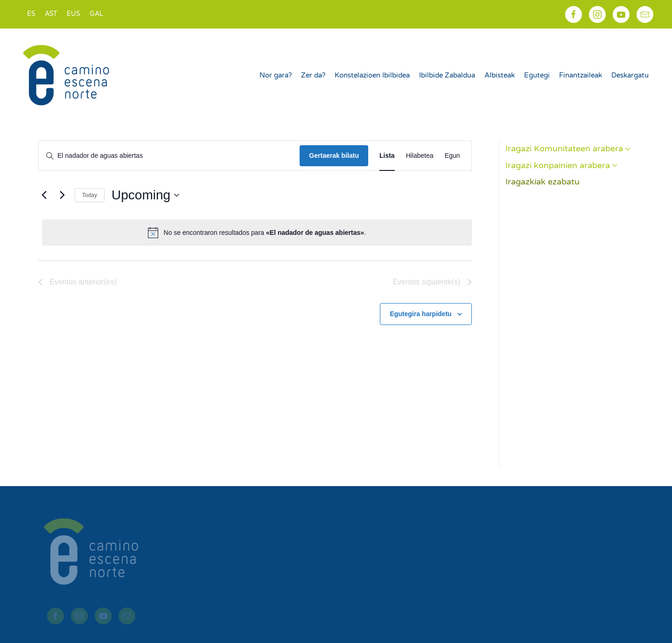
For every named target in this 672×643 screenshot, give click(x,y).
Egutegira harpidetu (420, 314)
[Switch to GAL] (96, 14)
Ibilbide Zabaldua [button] (447, 75)
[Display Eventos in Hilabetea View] (420, 156)
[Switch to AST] (51, 14)
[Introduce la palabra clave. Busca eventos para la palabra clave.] (169, 156)
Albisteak (500, 75)
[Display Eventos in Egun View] (452, 156)
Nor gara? (276, 75)
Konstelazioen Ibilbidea (372, 75)
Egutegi (537, 75)
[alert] (257, 233)
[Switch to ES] (31, 14)
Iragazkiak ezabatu (542, 182)
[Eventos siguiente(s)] (62, 195)
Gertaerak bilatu (334, 155)
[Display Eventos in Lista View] (387, 156)
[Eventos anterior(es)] (44, 195)
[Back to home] (67, 75)
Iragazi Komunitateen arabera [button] (568, 148)
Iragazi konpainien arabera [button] (562, 165)
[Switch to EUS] (73, 14)
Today (90, 195)
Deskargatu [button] (630, 75)
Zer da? (313, 75)
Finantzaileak (581, 75)
